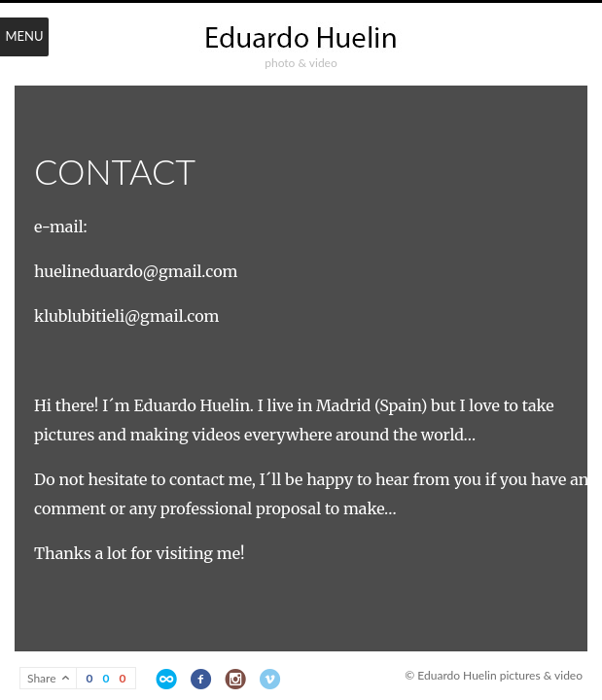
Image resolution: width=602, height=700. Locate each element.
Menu (24, 36)
